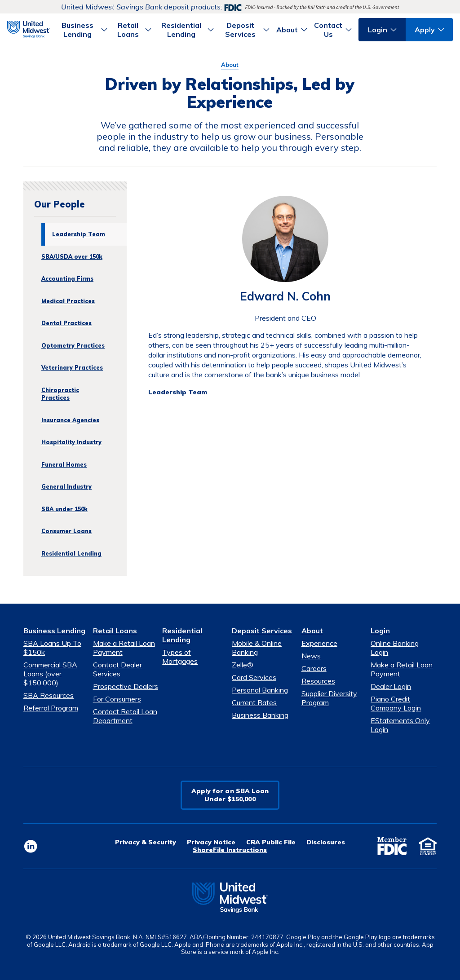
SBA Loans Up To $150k (52, 648)
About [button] (287, 30)
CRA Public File (271, 842)
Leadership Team (178, 392)
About (230, 65)
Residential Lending (182, 635)
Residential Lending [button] (181, 30)
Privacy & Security (146, 842)
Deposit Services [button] (240, 30)
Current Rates (254, 702)
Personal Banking (260, 690)
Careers (314, 668)
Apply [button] (425, 30)
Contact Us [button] (328, 30)
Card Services (254, 677)
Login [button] (378, 30)
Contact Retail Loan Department (125, 716)
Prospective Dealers (126, 686)
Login (380, 631)
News (311, 656)
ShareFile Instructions (230, 850)
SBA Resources (49, 695)
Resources (318, 681)
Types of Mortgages (180, 657)
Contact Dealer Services (117, 669)
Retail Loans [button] (128, 30)
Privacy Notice (211, 842)
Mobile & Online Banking (257, 648)
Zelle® (243, 665)
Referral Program (51, 708)
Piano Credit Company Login (396, 703)
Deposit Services (262, 631)
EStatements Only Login (400, 725)
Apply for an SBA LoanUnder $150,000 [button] (230, 795)
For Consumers (117, 699)
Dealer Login (391, 686)
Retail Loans (115, 631)
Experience (319, 643)
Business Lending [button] (77, 30)
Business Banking (260, 715)
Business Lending (54, 631)
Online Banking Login (395, 648)
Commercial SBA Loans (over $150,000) (50, 674)
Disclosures (326, 842)
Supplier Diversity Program (329, 698)
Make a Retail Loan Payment (124, 648)
